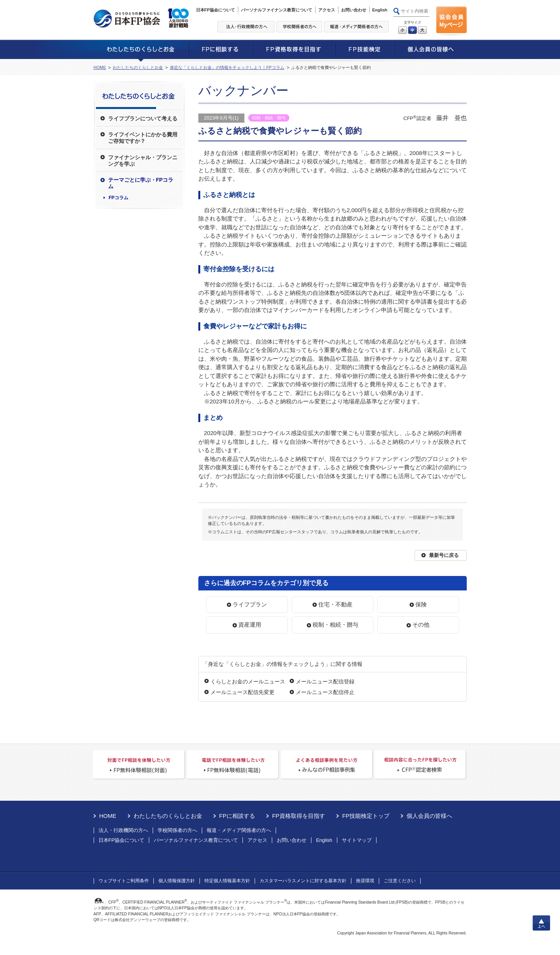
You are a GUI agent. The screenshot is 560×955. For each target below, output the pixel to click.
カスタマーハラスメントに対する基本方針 (303, 881)
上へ (541, 923)
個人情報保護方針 (177, 881)
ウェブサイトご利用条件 (124, 881)
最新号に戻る (444, 555)
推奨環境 (365, 881)
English (380, 10)
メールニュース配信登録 (325, 681)
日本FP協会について (215, 10)
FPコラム (119, 198)
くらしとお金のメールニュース (248, 681)
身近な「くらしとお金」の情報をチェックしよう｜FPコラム (227, 67)
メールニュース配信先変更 (243, 692)
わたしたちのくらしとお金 (138, 67)
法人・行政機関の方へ (123, 830)
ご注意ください (400, 881)
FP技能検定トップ (366, 816)
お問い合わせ (354, 10)
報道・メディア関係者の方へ (239, 830)
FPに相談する (237, 816)
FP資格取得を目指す (299, 816)
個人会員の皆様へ (429, 816)
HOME (100, 67)
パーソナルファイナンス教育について (277, 10)
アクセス (327, 10)
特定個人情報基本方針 (227, 881)
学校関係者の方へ (177, 830)
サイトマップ (357, 840)
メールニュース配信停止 (325, 692)
